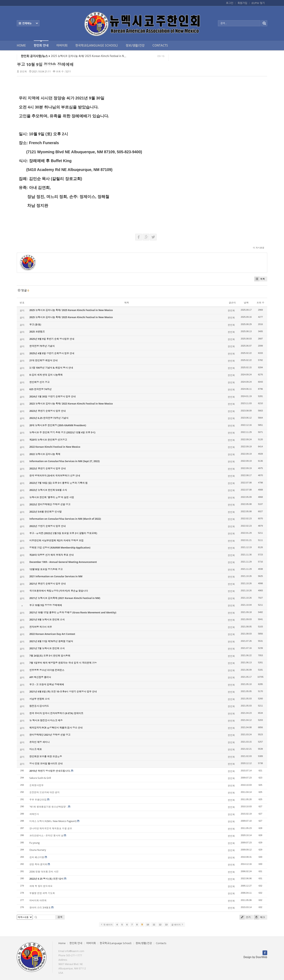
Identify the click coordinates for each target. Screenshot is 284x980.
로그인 (230, 3)
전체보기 (28, 23)
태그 (259, 917)
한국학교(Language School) (97, 45)
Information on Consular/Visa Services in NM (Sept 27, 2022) (64, 461)
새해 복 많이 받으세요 (41, 886)
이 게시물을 (259, 248)
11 (154, 925)
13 (166, 925)
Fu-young (35, 843)
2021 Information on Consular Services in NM (56, 576)
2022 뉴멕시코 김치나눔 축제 (45, 454)
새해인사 (34, 814)
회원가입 (242, 3)
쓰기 (245, 917)
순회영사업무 (36, 785)
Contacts (160, 45)
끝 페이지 (177, 925)
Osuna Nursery (38, 850)
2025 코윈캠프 (37, 332)
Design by (255, 957)
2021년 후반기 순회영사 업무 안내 (48, 584)
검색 (60, 917)
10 (148, 925)
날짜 (246, 303)
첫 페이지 (107, 925)
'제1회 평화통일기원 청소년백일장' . (48, 807)
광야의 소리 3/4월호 (40, 908)
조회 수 (260, 303)
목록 (260, 279)
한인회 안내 (41, 44)
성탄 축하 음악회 (38, 864)
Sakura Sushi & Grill (40, 778)
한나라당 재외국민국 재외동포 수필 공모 (51, 828)
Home (21, 45)
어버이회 (62, 45)
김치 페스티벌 (37, 857)
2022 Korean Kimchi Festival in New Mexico (55, 447)
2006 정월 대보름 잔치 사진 (44, 872)
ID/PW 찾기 (258, 3)
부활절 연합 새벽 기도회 (42, 893)
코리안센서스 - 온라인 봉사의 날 (46, 836)
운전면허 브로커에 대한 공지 (44, 792)
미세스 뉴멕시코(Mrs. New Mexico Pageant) (53, 821)
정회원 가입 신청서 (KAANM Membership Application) (60, 548)
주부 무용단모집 (38, 800)
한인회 (23, 71)
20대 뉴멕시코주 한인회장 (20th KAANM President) (58, 425)
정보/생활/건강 (135, 45)
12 (160, 925)
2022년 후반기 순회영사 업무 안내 (48, 469)
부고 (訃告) (35, 325)
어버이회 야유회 (38, 900)
